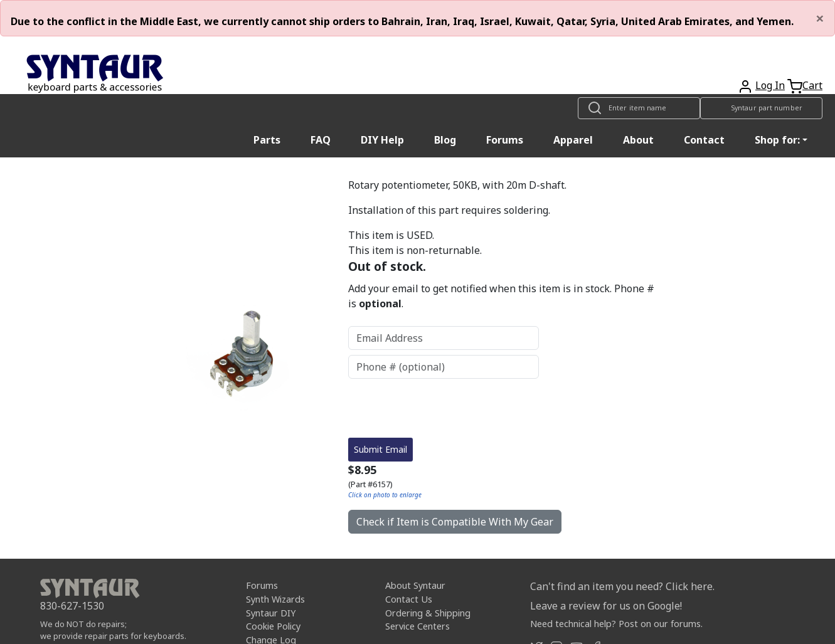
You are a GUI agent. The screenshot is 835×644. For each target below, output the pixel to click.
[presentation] (444, 408)
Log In (770, 85)
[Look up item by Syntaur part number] (761, 108)
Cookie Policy (273, 626)
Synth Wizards (275, 599)
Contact (704, 140)
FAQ (321, 140)
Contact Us (409, 599)
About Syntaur (415, 585)
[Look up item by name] (639, 108)
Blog (445, 140)
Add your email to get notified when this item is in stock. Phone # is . (501, 296)
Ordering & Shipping (428, 613)
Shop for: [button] (777, 140)
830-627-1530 (72, 606)
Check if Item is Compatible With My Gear (455, 522)
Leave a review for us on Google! (606, 606)
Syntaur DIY (271, 613)
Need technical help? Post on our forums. (616, 624)
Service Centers (417, 626)
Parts (267, 140)
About (638, 140)
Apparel (573, 140)
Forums (505, 140)
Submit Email (380, 449)
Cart (812, 85)
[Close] (820, 18)
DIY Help (382, 140)
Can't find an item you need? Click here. (622, 586)
